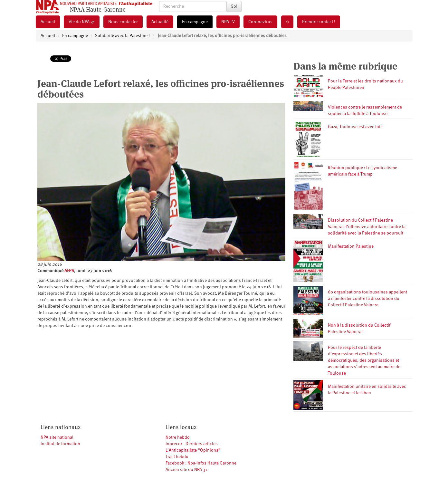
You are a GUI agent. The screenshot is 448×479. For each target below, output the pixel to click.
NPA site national (57, 437)
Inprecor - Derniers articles (192, 444)
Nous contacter (123, 22)
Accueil (48, 22)
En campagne (195, 22)
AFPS (69, 271)
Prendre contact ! (319, 22)
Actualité (160, 22)
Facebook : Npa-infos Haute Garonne (201, 463)
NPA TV (228, 22)
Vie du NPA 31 (82, 22)
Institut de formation (60, 444)
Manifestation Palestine (351, 246)
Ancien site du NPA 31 (186, 470)
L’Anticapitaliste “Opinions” (193, 450)
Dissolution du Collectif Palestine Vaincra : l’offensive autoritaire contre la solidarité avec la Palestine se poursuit (367, 227)
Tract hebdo (177, 457)
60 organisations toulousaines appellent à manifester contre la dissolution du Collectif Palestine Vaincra (367, 299)
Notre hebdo (178, 437)
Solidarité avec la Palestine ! (122, 36)
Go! (234, 6)
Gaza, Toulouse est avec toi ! (355, 127)
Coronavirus (260, 22)
